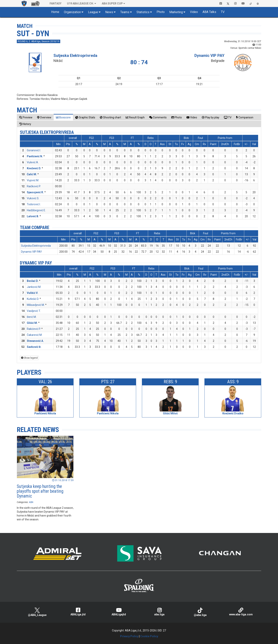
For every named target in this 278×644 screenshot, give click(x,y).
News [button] (109, 12)
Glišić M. (32, 323)
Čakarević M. (35, 335)
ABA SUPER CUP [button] (112, 3)
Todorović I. (34, 204)
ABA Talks (209, 12)
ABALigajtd (119, 612)
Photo (161, 12)
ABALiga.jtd (78, 612)
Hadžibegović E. (36, 210)
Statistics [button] (143, 12)
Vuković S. (33, 198)
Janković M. (34, 287)
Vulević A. (33, 162)
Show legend (29, 358)
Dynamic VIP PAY (209, 56)
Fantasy (56, 3)
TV (223, 12)
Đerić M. (32, 317)
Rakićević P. (34, 329)
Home (55, 12)
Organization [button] (72, 12)
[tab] (26, 117)
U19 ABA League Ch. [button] (80, 3)
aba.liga (159, 612)
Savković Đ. (34, 347)
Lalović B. (33, 216)
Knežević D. (34, 168)
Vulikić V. (33, 293)
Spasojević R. (35, 192)
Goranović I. (34, 150)
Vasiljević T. (34, 311)
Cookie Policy (149, 636)
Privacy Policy (129, 636)
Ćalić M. (32, 174)
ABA (31, 502)
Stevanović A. (35, 341)
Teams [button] (125, 12)
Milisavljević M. (36, 305)
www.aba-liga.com (241, 612)
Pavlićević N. (35, 156)
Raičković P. (34, 186)
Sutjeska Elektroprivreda (75, 56)
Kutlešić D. (33, 299)
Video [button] (194, 12)
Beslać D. (33, 281)
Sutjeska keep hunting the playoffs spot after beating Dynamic (40, 491)
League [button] (93, 12)
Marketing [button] (176, 12)
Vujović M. (33, 180)
